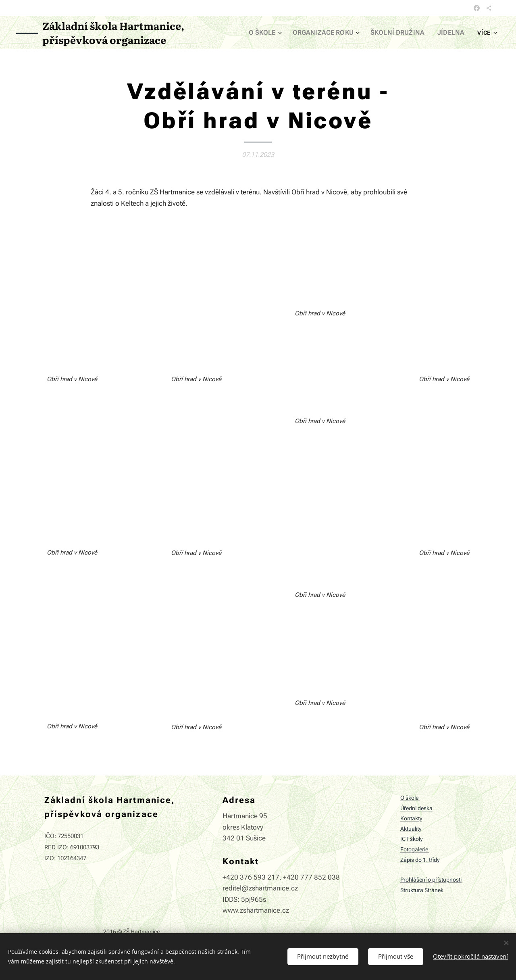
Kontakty (411, 819)
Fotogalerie (415, 850)
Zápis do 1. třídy (420, 860)
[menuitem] (280, 33)
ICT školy (411, 839)
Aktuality (411, 829)
